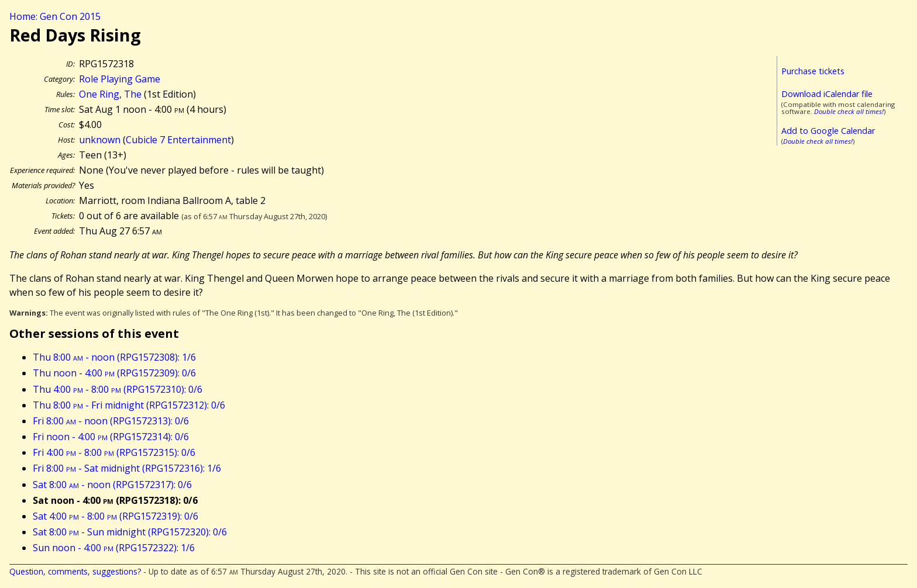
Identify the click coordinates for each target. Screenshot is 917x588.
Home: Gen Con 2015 (55, 16)
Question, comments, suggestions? (75, 571)
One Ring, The (110, 94)
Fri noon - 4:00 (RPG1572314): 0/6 (111, 437)
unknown (100, 140)
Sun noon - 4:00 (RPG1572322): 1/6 (114, 548)
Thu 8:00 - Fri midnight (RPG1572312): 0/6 (129, 405)
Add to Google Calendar (828, 131)
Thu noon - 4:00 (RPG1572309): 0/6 (114, 373)
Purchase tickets (813, 71)
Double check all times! (849, 111)
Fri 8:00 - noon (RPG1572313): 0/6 (111, 421)
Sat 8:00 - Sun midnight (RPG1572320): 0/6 (130, 532)
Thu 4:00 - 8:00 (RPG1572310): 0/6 (118, 389)
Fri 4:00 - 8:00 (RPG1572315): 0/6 (114, 452)
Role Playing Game (120, 79)
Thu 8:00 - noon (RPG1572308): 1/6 (114, 357)
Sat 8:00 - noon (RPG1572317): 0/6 (112, 485)
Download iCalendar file (827, 94)
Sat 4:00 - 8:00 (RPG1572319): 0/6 (116, 516)
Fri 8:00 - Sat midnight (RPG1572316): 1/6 (127, 468)
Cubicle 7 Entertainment (178, 140)
